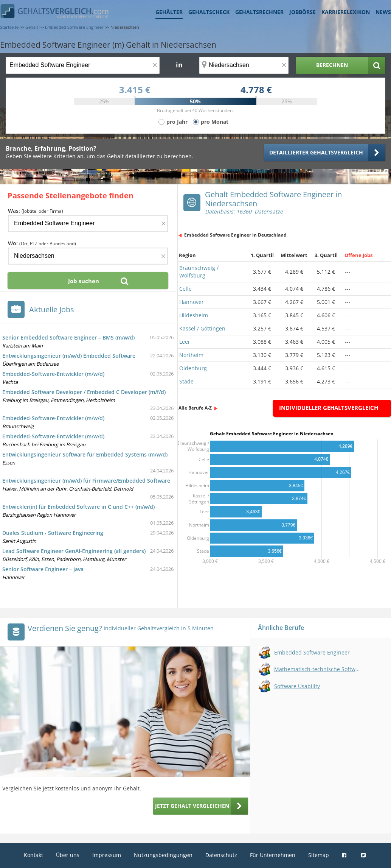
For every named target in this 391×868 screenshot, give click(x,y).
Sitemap (319, 855)
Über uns (68, 855)
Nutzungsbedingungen (163, 855)
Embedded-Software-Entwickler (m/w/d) (53, 374)
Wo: (42, 243)
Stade (186, 381)
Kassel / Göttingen (202, 328)
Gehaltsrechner (259, 12)
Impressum (107, 855)
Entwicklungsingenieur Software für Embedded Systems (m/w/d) (85, 454)
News (383, 12)
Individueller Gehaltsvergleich (329, 408)
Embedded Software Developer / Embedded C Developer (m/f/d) (84, 392)
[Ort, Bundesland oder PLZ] (244, 65)
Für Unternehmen (273, 855)
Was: (36, 211)
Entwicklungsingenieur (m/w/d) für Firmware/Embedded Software (86, 481)
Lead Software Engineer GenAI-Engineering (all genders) (74, 551)
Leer (185, 342)
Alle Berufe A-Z (195, 408)
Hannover (192, 302)
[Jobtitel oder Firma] (88, 224)
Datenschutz (221, 855)
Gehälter (169, 12)
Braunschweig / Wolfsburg (199, 272)
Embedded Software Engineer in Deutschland (235, 235)
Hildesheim (194, 315)
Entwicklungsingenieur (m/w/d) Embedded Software (69, 356)
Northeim (191, 355)
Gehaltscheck (209, 12)
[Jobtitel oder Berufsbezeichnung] (83, 65)
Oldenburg (193, 368)
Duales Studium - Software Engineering (53, 533)
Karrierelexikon (346, 12)
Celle (185, 289)
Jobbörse (303, 12)
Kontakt (33, 855)
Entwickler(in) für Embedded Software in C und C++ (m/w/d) (78, 507)
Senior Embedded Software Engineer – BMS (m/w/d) (68, 337)
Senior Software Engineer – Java (43, 569)
